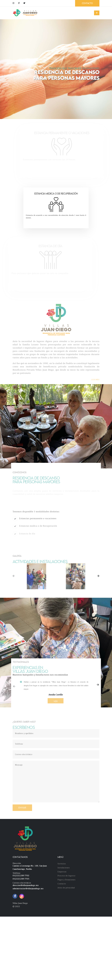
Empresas (62, 872)
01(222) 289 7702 (21, 876)
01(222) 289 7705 (21, 879)
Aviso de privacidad (66, 888)
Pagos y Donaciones (66, 880)
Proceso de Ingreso (66, 876)
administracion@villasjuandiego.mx (28, 889)
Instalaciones (64, 868)
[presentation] (14, 576)
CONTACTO (87, 3)
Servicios (62, 864)
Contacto (62, 884)
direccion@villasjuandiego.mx (26, 885)
